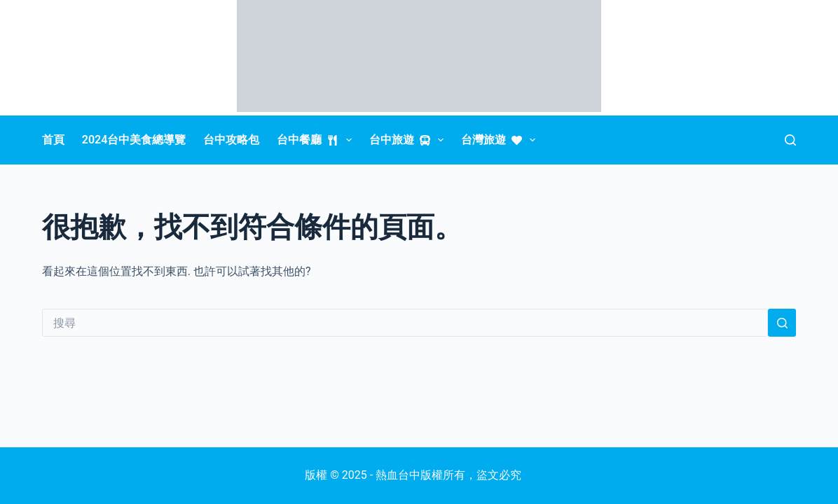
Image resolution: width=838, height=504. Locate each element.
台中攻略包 (231, 140)
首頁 (53, 140)
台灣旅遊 (501, 140)
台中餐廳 (317, 140)
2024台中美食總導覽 (134, 140)
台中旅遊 (409, 140)
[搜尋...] (405, 323)
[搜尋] (790, 140)
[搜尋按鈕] (782, 323)
